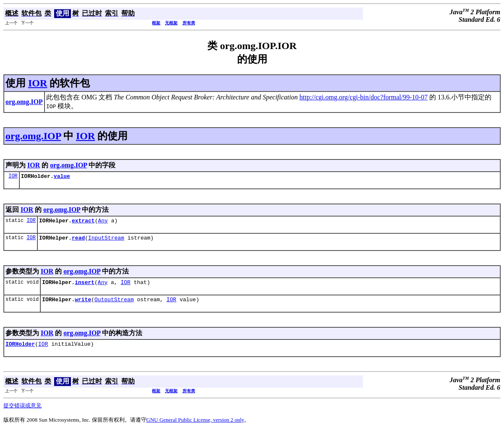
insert (85, 287)
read (78, 241)
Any (103, 223)
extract (83, 223)
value (62, 177)
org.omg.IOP (33, 136)
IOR (38, 83)
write (83, 305)
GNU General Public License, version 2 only (196, 427)
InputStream (106, 241)
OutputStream (114, 305)
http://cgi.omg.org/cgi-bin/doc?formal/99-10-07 (363, 97)
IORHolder (20, 351)
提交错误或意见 (22, 413)
